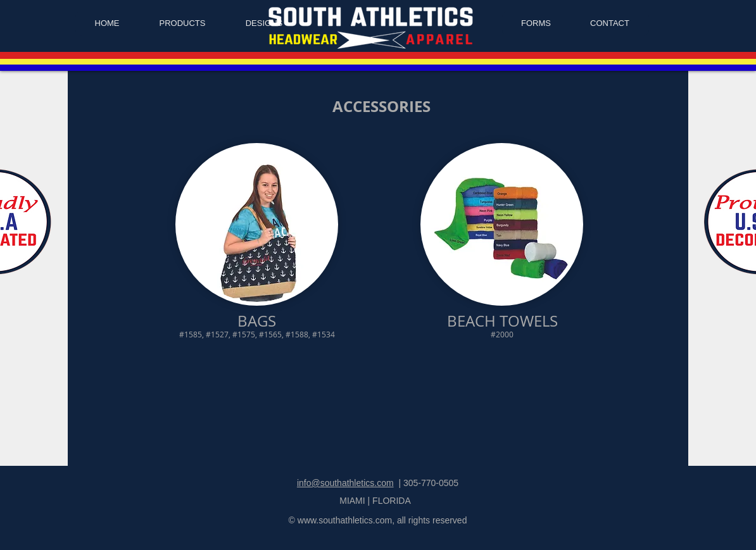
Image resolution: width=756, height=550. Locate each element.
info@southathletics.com (345, 483)
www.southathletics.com (345, 520)
